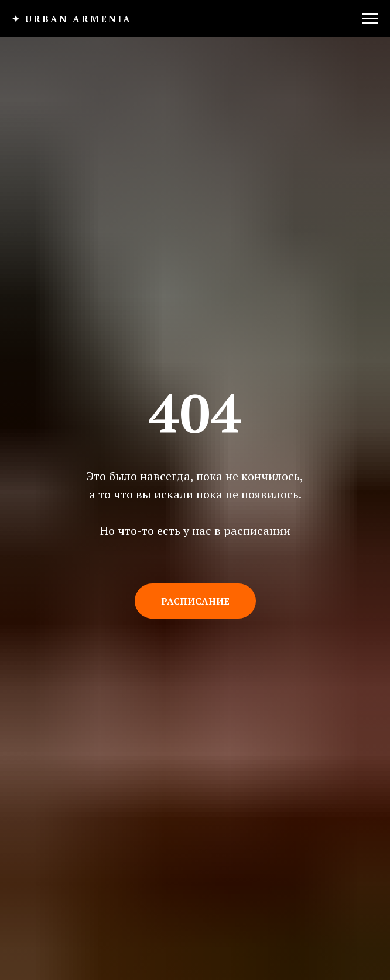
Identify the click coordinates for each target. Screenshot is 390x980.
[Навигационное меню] (370, 19)
